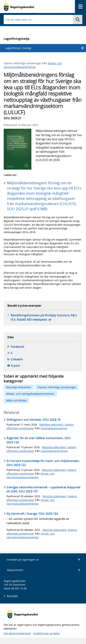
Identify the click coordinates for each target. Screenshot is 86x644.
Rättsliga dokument (19, 387)
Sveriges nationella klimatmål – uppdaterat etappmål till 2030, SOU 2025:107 (43, 489)
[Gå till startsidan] (19, 7)
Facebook (18, 347)
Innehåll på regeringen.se (44, 560)
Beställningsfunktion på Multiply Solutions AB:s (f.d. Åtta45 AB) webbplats (44, 317)
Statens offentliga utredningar (57, 387)
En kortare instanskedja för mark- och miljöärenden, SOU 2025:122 (43, 463)
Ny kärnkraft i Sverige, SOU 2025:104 (32, 514)
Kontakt (12, 596)
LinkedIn (17, 359)
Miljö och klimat (16, 400)
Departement (44, 570)
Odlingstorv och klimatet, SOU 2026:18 (33, 420)
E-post (16, 366)
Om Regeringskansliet (17, 633)
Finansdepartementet (54, 428)
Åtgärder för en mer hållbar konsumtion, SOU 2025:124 (39, 440)
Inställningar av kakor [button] (47, 633)
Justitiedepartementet (54, 451)
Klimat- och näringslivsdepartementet (33, 65)
